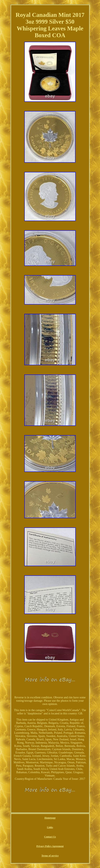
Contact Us (50, 837)
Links (50, 827)
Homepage (50, 818)
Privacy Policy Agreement (50, 846)
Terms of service (50, 856)
